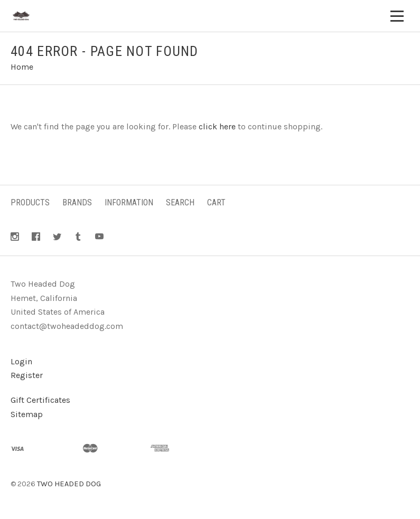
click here (217, 126)
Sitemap (27, 414)
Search (180, 202)
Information (129, 202)
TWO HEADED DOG (69, 484)
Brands (77, 202)
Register (27, 375)
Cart (216, 202)
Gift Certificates (40, 400)
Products (30, 202)
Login (21, 361)
